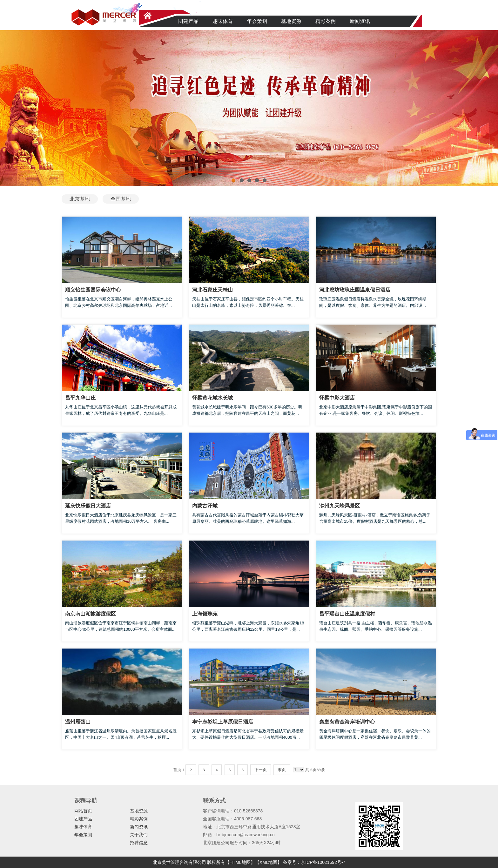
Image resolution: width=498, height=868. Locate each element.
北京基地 (80, 199)
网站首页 (83, 811)
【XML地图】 (269, 862)
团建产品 (188, 21)
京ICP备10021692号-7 (323, 862)
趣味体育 (223, 21)
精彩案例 (326, 21)
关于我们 (139, 835)
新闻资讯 (360, 21)
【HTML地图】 (240, 862)
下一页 (261, 770)
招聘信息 (139, 843)
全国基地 (121, 199)
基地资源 (291, 21)
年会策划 (257, 21)
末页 (282, 770)
